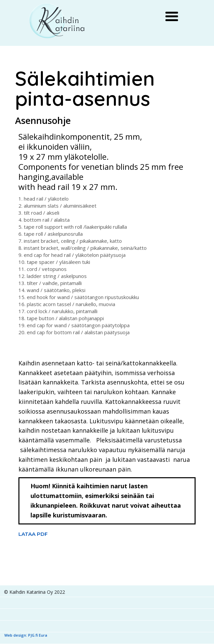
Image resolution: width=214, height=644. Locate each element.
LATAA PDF (33, 534)
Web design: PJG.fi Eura (26, 635)
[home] (57, 21)
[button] (172, 17)
